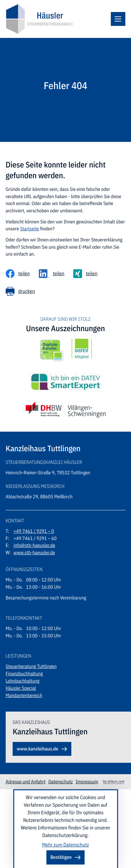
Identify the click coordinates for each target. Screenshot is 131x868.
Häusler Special (21, 688)
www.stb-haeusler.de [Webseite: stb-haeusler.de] (34, 553)
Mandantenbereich (24, 695)
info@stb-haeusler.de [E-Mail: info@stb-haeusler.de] (34, 545)
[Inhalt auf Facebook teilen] (18, 274)
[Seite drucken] (20, 291)
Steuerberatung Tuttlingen (31, 666)
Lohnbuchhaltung (23, 681)
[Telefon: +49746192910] (34, 531)
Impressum (87, 782)
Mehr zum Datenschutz (65, 845)
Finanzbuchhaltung (24, 674)
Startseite (29, 229)
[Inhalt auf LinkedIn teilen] (52, 274)
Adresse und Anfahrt (26, 782)
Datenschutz (60, 782)
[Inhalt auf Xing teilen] (85, 274)
